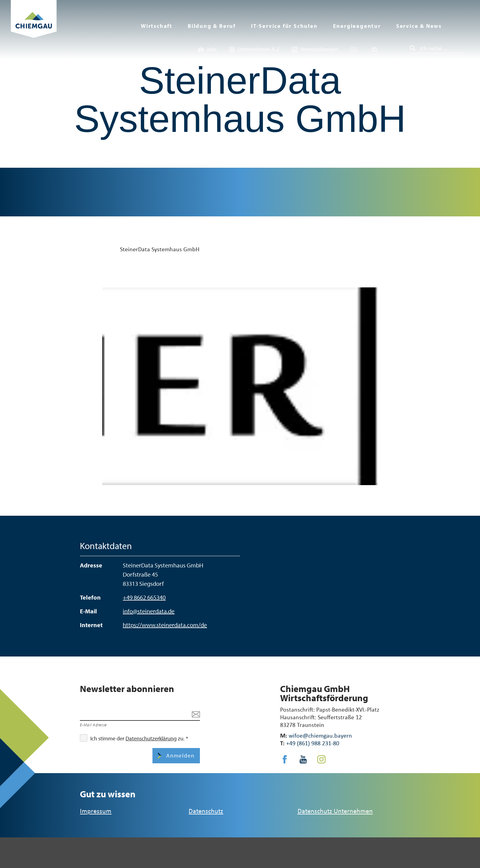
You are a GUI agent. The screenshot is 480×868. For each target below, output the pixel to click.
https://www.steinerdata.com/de (165, 625)
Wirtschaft (157, 26)
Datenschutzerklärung (151, 738)
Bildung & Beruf (212, 26)
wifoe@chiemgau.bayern (320, 735)
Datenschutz (206, 811)
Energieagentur (357, 26)
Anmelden (179, 756)
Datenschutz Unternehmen (335, 811)
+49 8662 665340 (144, 597)
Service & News (419, 26)
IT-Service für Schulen (284, 26)
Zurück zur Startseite (34, 26)
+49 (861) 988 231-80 (313, 743)
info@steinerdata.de (149, 611)
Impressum (96, 811)
